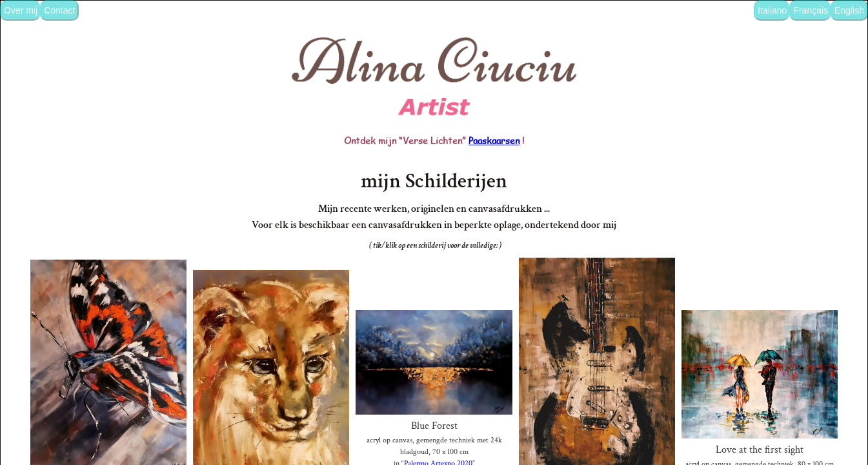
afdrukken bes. (434, 455)
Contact (59, 10)
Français (811, 10)
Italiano (772, 10)
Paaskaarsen (494, 110)
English (849, 10)
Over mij (21, 10)
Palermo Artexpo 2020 (439, 438)
